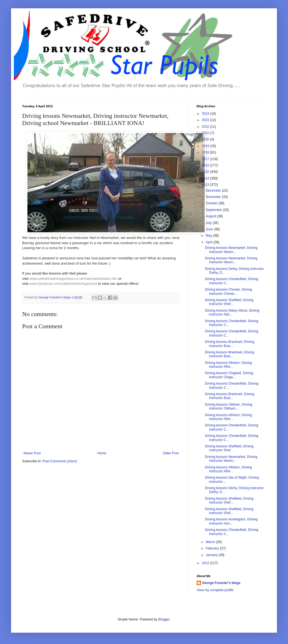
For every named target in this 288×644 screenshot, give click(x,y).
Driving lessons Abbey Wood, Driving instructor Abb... (232, 312)
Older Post (171, 453)
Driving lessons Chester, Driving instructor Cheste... (228, 291)
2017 (206, 159)
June (210, 229)
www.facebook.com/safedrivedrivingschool (63, 284)
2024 (206, 114)
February (213, 548)
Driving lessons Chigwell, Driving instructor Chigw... (229, 375)
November (214, 197)
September (214, 210)
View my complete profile (215, 590)
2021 (206, 133)
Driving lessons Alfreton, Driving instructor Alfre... (228, 365)
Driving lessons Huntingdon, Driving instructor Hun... (231, 521)
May (209, 236)
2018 (206, 152)
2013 (206, 185)
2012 (206, 563)
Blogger (164, 619)
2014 (206, 178)
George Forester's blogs (221, 583)
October (212, 203)
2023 (206, 120)
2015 (206, 172)
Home (102, 453)
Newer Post (32, 453)
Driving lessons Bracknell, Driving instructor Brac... (230, 344)
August (211, 216)
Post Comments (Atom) (60, 461)
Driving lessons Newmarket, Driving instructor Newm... (231, 250)
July (209, 223)
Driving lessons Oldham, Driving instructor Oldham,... (229, 406)
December (214, 191)
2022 (206, 127)
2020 (206, 139)
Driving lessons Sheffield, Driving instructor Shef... (229, 302)
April (209, 242)
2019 (206, 146)
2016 (206, 165)
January (212, 555)
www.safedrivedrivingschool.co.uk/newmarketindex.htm (73, 279)
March (211, 542)
